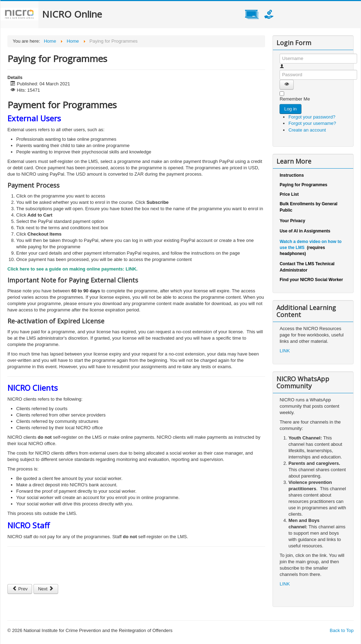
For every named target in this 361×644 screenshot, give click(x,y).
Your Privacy (292, 221)
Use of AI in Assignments (305, 231)
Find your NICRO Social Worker (311, 280)
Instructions (292, 175)
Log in (290, 109)
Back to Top (342, 630)
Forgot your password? (312, 117)
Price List (289, 194)
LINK (131, 269)
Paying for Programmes (303, 185)
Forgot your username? (312, 123)
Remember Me (295, 99)
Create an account (310, 130)
